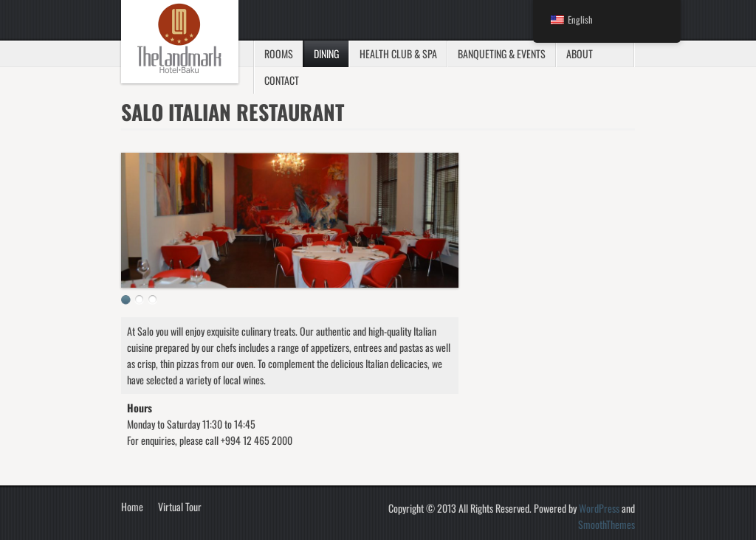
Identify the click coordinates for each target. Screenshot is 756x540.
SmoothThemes (606, 524)
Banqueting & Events (502, 53)
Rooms (279, 53)
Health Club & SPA (398, 53)
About (580, 53)
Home (132, 506)
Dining (326, 53)
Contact (282, 80)
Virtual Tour (180, 506)
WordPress (599, 508)
